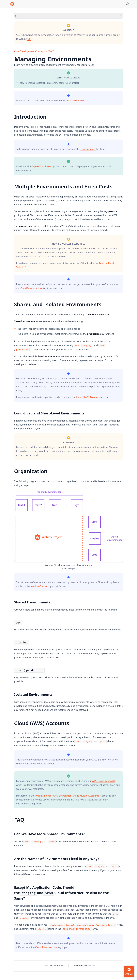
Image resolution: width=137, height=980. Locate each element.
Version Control (39, 586)
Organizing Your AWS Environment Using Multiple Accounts (68, 796)
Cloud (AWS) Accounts (88, 397)
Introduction (54, 966)
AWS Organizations (104, 781)
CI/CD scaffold (76, 101)
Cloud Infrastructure (31, 288)
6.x (29, 39)
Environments (88, 149)
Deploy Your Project (42, 166)
